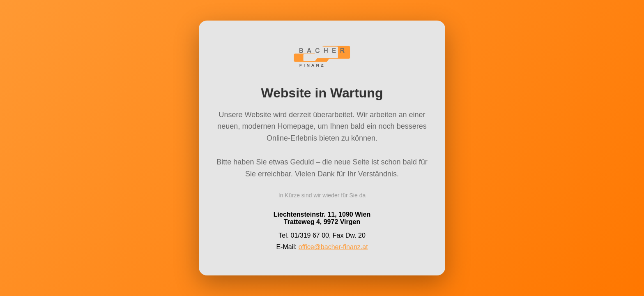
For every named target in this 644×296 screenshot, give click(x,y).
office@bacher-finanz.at (333, 246)
